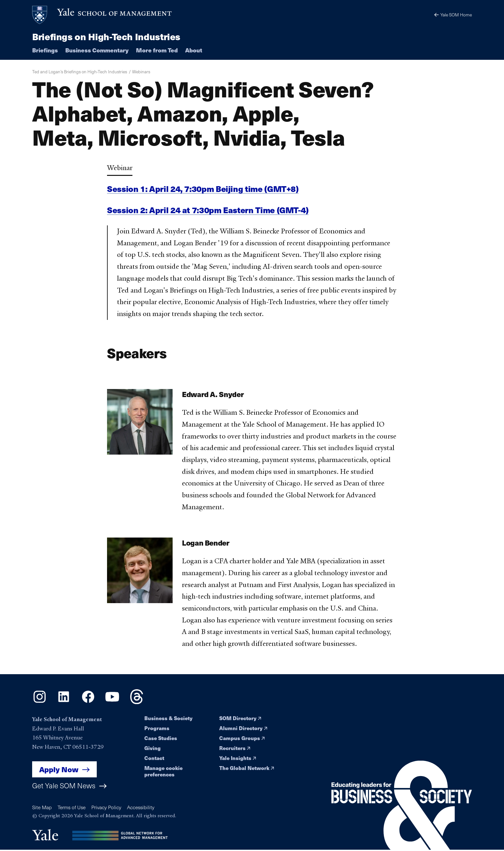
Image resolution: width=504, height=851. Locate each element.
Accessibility (144, 807)
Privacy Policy (108, 807)
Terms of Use (73, 807)
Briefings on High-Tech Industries (107, 36)
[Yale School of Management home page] (102, 15)
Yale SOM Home (453, 15)
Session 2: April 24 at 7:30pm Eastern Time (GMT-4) (209, 210)
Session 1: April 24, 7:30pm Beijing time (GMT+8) (204, 189)
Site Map (42, 807)
